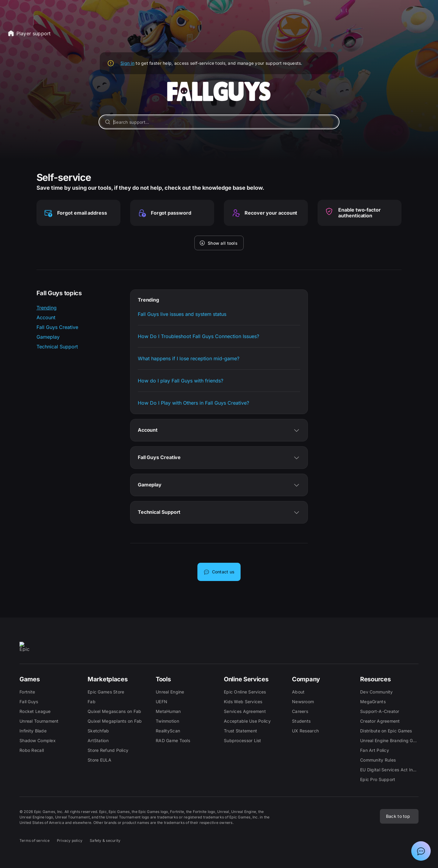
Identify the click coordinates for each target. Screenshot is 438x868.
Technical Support (57, 347)
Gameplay (48, 337)
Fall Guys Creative (57, 327)
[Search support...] (219, 122)
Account (46, 317)
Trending (47, 308)
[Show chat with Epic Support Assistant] (421, 851)
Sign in (127, 63)
